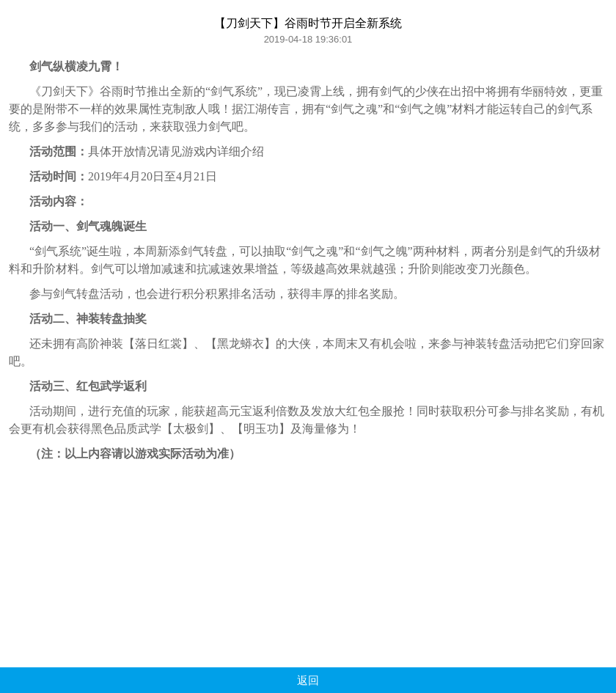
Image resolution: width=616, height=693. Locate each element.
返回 (308, 680)
